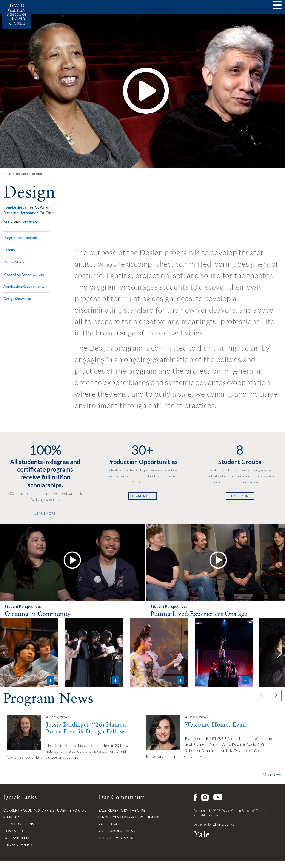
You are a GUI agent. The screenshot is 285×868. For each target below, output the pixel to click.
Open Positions (19, 824)
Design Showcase (17, 298)
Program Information (20, 238)
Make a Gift (15, 817)
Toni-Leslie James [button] (19, 207)
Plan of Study (14, 262)
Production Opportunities (24, 274)
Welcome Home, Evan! (217, 724)
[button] (72, 559)
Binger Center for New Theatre (129, 817)
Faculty (9, 250)
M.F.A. (9, 222)
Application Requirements (24, 286)
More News (272, 774)
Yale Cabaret (111, 824)
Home (7, 174)
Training (22, 174)
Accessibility (17, 838)
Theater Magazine (116, 838)
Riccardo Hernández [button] (21, 213)
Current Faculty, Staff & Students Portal (45, 810)
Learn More (45, 513)
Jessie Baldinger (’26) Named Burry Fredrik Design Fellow (86, 728)
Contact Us (15, 831)
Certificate (29, 222)
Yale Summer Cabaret (119, 831)
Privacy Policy (18, 845)
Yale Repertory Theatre (122, 810)
